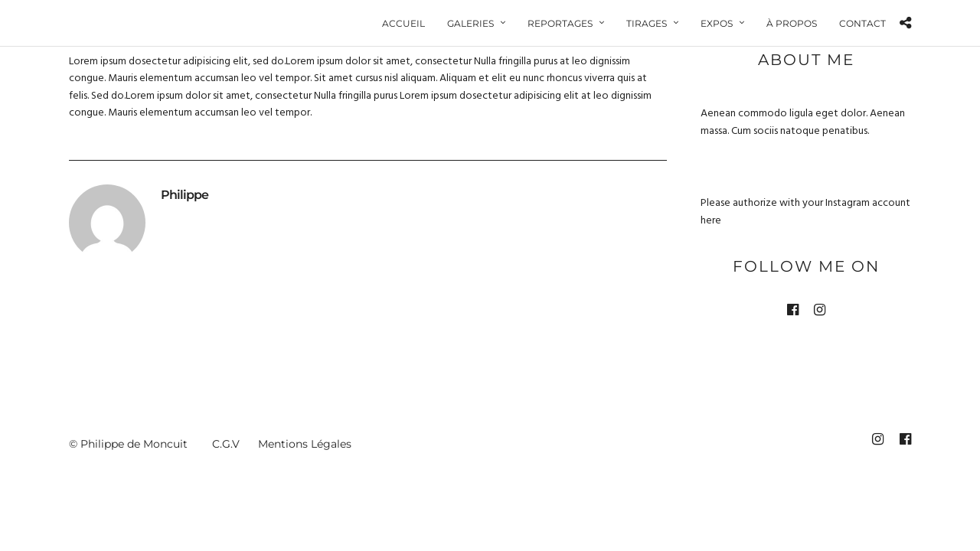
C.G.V (226, 445)
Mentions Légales (305, 445)
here (711, 222)
